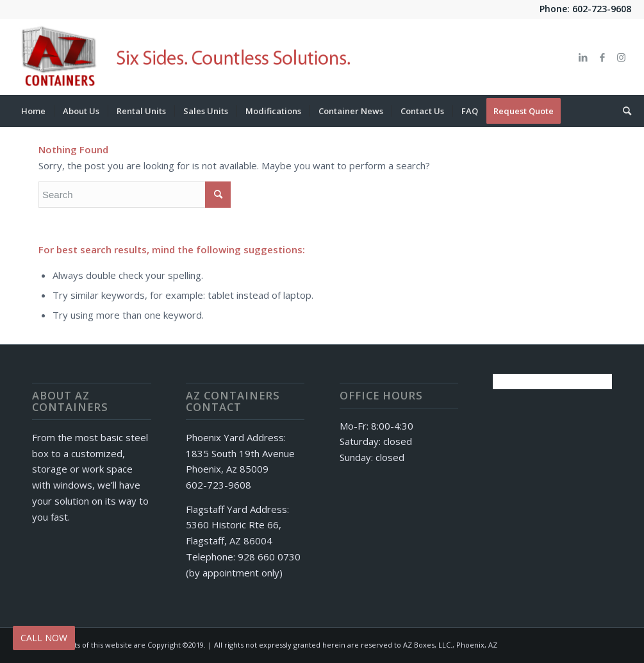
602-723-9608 (602, 9)
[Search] (623, 111)
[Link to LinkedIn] (583, 57)
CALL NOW (44, 638)
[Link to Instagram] (622, 57)
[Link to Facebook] (602, 57)
